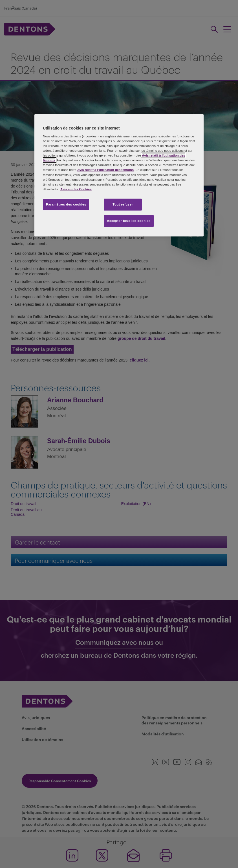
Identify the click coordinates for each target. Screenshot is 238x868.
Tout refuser (123, 204)
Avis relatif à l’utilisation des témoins (105, 170)
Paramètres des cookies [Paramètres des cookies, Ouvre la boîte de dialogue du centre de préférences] (66, 204)
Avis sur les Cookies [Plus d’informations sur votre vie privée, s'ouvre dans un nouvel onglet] (76, 189)
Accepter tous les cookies (129, 220)
